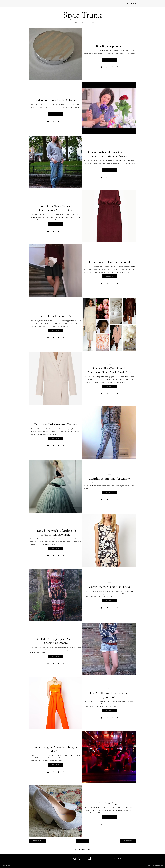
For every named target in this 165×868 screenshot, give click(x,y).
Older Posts (128, 841)
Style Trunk (83, 15)
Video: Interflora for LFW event (56, 100)
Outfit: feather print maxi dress (109, 587)
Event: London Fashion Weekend (109, 262)
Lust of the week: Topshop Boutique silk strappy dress (56, 208)
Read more (109, 60)
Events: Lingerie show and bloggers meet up (56, 749)
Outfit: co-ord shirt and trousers (56, 424)
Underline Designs (157, 866)
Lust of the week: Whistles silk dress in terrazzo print (56, 533)
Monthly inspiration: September (109, 479)
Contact (53, 859)
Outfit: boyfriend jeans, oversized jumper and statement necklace (109, 154)
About (47, 859)
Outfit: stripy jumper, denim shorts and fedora (56, 641)
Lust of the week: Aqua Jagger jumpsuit (109, 695)
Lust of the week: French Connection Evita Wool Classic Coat (109, 370)
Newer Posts (37, 841)
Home (82, 841)
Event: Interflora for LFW (56, 316)
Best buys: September (109, 46)
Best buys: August (109, 803)
